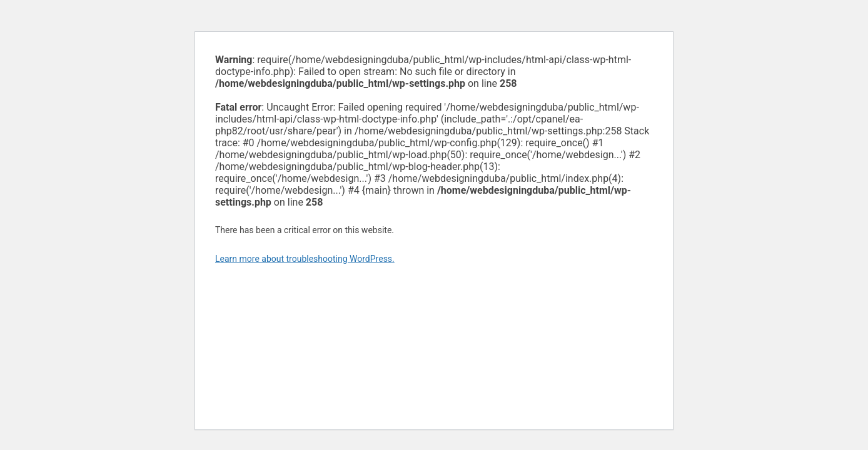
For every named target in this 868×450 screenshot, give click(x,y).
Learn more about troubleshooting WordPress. (305, 259)
